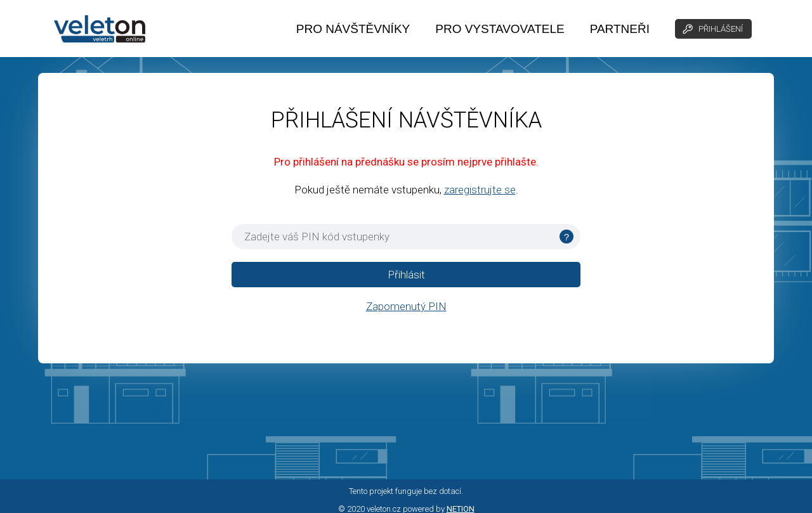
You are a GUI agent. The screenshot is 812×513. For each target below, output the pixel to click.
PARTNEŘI (620, 29)
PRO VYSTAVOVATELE (500, 29)
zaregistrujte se (480, 190)
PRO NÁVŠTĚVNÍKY (353, 29)
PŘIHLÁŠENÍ (712, 29)
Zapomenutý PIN (406, 306)
